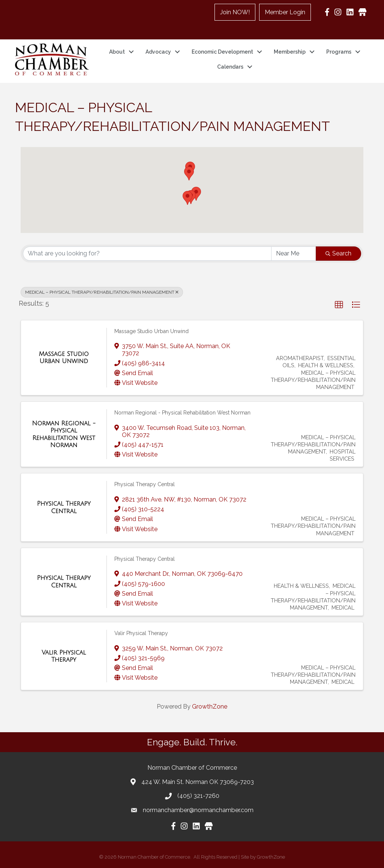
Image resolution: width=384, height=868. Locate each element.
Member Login (285, 12)
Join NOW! (235, 12)
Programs (339, 52)
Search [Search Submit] (338, 253)
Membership (290, 52)
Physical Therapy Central (145, 484)
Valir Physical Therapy (141, 633)
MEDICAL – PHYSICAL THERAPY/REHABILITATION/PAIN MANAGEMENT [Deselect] (102, 292)
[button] (187, 198)
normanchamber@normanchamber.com (198, 810)
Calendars (230, 67)
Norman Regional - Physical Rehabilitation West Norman (182, 413)
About (117, 52)
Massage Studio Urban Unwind (151, 331)
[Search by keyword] (147, 254)
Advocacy (158, 52)
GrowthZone (210, 707)
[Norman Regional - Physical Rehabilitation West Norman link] (64, 434)
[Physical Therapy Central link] (64, 507)
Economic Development (222, 52)
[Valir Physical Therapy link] (64, 656)
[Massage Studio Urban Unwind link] (64, 358)
